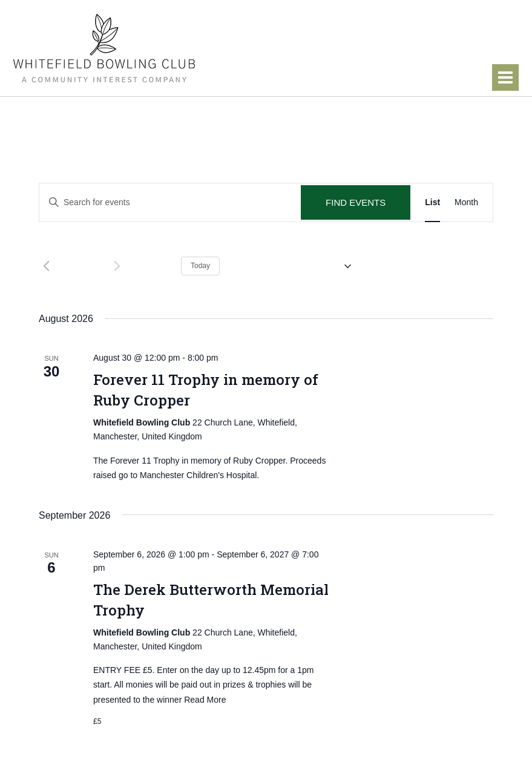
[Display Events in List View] (432, 202)
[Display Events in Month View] (466, 202)
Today (200, 266)
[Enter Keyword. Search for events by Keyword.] (170, 202)
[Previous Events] (46, 266)
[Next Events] (117, 266)
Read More (205, 700)
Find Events (356, 202)
